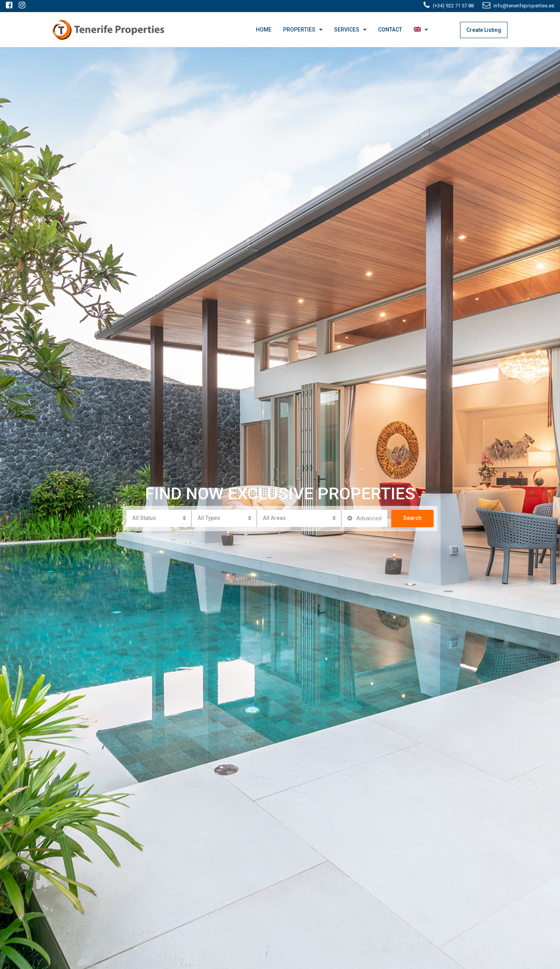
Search (412, 518)
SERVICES (347, 30)
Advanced (364, 518)
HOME (264, 30)
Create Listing (484, 30)
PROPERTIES (299, 30)
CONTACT (390, 30)
